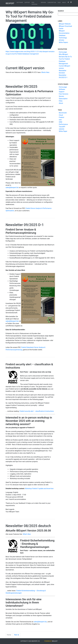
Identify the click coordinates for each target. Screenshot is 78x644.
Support (27, 2)
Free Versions (34, 3)
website (61, 129)
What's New (45, 72)
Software (20, 2)
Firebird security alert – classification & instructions (37, 411)
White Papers (63, 42)
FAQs (59, 2)
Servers (43, 2)
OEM (60, 122)
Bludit (56, 641)
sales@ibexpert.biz (12, 187)
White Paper (63, 131)
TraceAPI (62, 127)
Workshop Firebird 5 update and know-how (39, 489)
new (60, 120)
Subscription (52, 2)
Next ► (17, 635)
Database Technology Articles (63, 38)
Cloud (61, 115)
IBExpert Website (65, 24)
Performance (63, 124)
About (64, 2)
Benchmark (63, 113)
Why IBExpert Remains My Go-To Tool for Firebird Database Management (65, 59)
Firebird (61, 117)
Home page (63, 52)
